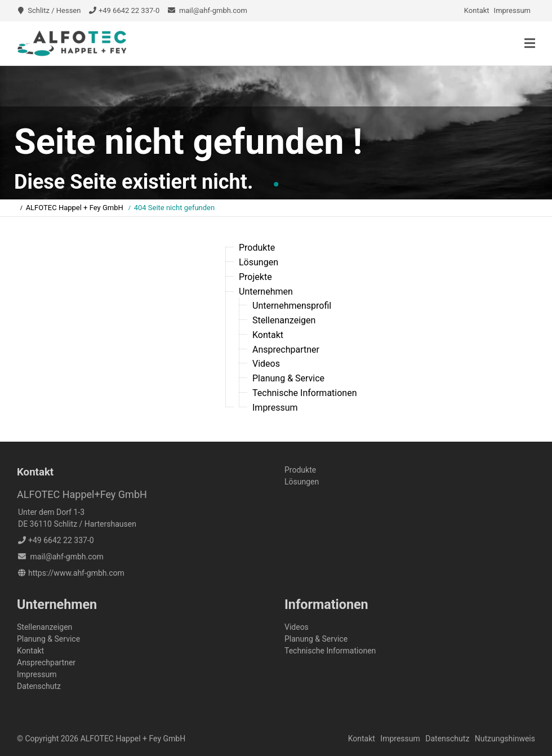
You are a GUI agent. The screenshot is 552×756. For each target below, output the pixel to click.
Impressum (512, 10)
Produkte (257, 248)
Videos (266, 364)
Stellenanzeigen (284, 320)
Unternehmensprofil (292, 306)
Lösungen (259, 262)
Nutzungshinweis (505, 739)
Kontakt (477, 10)
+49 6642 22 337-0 (129, 10)
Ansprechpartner (286, 349)
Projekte (255, 277)
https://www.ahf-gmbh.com (76, 573)
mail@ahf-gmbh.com (213, 10)
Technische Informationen (305, 393)
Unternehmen (266, 291)
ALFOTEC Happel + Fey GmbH (75, 208)
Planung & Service (288, 378)
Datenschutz (39, 686)
